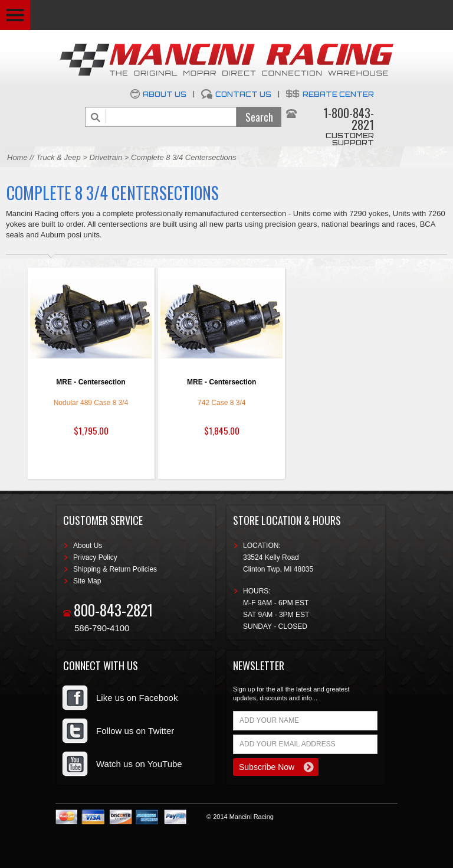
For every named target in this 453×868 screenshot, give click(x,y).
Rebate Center (338, 94)
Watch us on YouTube (139, 764)
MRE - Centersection (91, 382)
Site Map (87, 581)
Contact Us (243, 94)
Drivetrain (107, 157)
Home (17, 157)
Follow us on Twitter (135, 731)
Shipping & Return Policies (115, 569)
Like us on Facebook (137, 698)
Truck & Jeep (58, 157)
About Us (165, 94)
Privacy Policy (95, 557)
